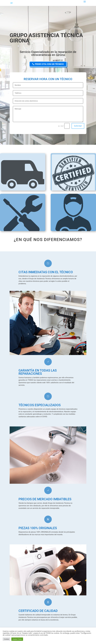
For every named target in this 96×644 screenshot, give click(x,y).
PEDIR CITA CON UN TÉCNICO (49, 64)
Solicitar (78, 126)
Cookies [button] (6, 639)
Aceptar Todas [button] (17, 639)
